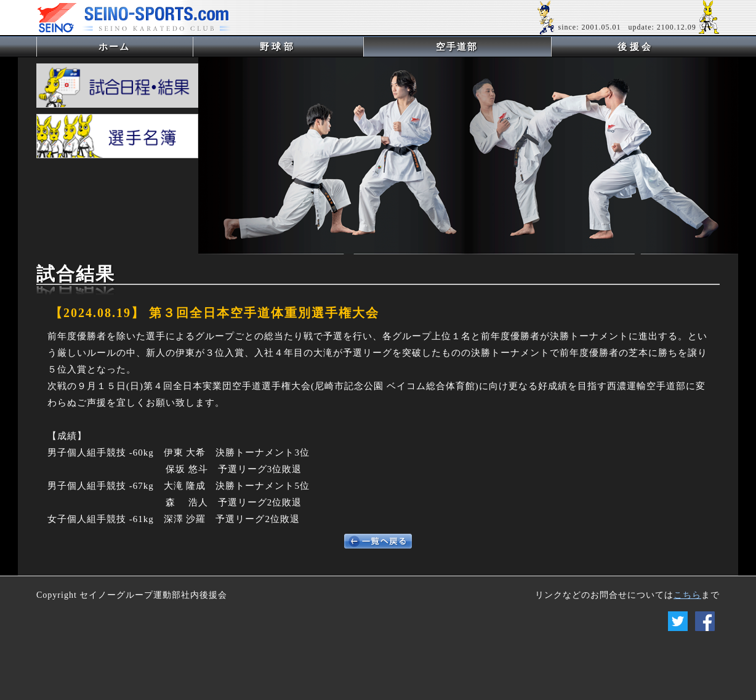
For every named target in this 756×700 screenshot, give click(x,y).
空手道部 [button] (457, 47)
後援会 (636, 47)
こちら (687, 595)
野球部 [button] (278, 47)
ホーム (135, 46)
